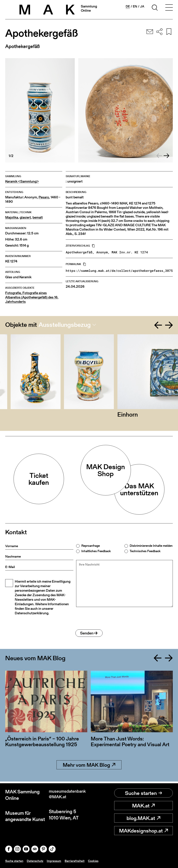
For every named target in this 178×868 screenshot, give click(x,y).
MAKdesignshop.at (143, 831)
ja (142, 6)
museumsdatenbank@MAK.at (68, 795)
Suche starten (143, 793)
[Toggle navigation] (169, 8)
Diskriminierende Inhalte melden (151, 546)
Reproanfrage (91, 546)
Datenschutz (36, 861)
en (135, 6)
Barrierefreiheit (77, 861)
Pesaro (44, 197)
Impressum (56, 861)
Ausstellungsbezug (65, 325)
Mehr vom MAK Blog (89, 767)
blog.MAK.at (143, 818)
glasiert (25, 217)
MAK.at (143, 806)
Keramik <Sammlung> (22, 181)
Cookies (96, 861)
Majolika (12, 217)
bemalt (38, 217)
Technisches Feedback (145, 551)
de (128, 6)
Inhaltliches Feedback (96, 551)
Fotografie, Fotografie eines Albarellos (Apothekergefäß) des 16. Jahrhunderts (32, 297)
